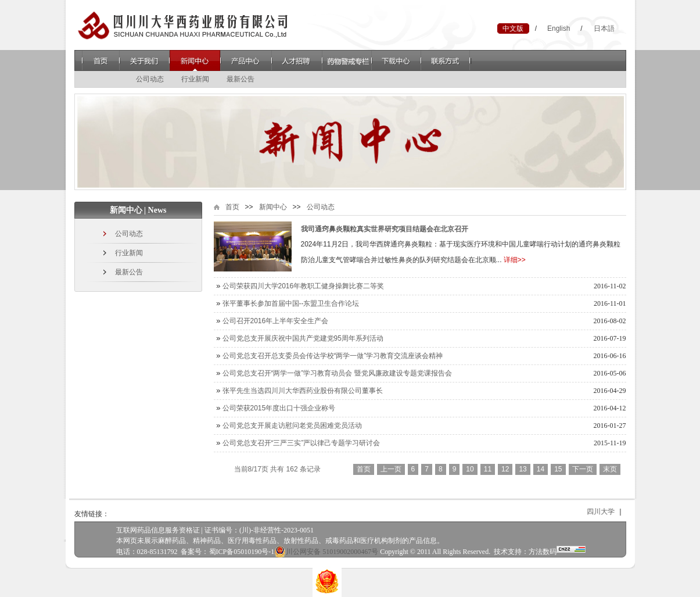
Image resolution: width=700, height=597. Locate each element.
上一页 (391, 469)
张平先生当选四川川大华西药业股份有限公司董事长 (303, 391)
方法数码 (543, 552)
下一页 (583, 469)
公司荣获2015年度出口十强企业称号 (279, 408)
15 (558, 469)
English (559, 28)
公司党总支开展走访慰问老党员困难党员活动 (292, 426)
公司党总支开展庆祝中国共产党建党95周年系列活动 (303, 338)
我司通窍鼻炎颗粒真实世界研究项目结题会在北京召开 (385, 229)
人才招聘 (297, 60)
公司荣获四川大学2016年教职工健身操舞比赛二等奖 (304, 286)
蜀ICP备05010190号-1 (242, 552)
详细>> (515, 260)
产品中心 (246, 60)
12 (505, 469)
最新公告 (240, 79)
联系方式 (446, 60)
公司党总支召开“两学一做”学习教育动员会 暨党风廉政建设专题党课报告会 (337, 373)
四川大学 (604, 512)
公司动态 (150, 79)
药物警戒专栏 (347, 60)
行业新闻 (195, 79)
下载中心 (396, 60)
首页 (101, 60)
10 (470, 469)
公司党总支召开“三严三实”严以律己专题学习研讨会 (301, 443)
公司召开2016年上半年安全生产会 (276, 321)
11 (488, 469)
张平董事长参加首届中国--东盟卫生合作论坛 (291, 303)
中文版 (513, 28)
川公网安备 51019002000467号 (326, 552)
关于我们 (144, 60)
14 (541, 469)
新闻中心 (195, 60)
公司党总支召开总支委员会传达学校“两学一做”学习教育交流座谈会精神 (333, 356)
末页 (610, 469)
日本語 (604, 28)
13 (523, 469)
